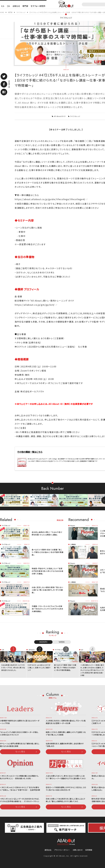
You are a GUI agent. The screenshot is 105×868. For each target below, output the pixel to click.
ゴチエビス (31, 650)
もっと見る (20, 751)
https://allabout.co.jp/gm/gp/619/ (35, 305)
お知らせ (16, 6)
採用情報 (89, 850)
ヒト (3, 6)
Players (73, 526)
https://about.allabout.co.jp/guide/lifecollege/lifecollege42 (50, 199)
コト (8, 6)
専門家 (25, 6)
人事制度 (73, 544)
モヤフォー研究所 (38, 6)
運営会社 (48, 850)
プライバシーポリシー (62, 850)
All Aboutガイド (60, 116)
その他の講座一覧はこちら (30, 452)
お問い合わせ (78, 850)
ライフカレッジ (66, 18)
